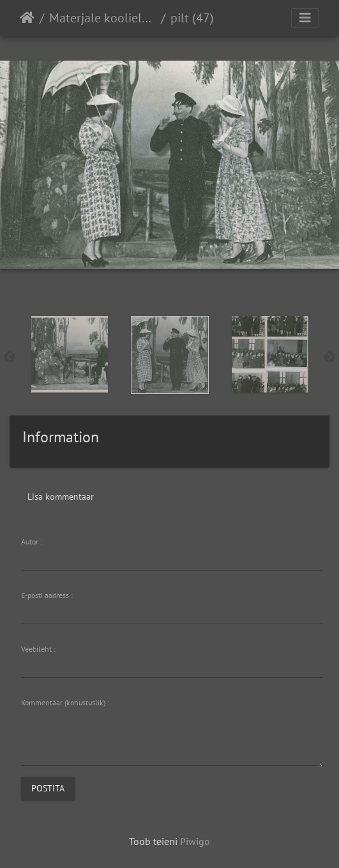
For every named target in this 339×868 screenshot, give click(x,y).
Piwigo (195, 841)
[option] (69, 354)
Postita (48, 788)
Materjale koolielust (102, 18)
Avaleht (27, 18)
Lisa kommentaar (61, 497)
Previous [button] (10, 357)
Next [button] (329, 357)
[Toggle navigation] (305, 18)
